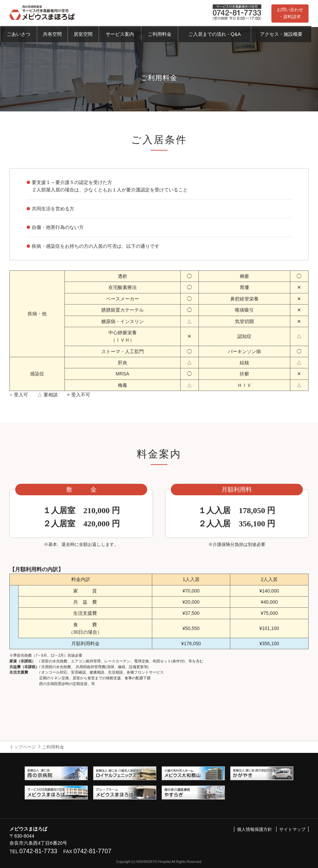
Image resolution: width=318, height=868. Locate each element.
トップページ (23, 747)
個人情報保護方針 (255, 829)
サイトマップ (292, 829)
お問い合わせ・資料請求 (290, 13)
